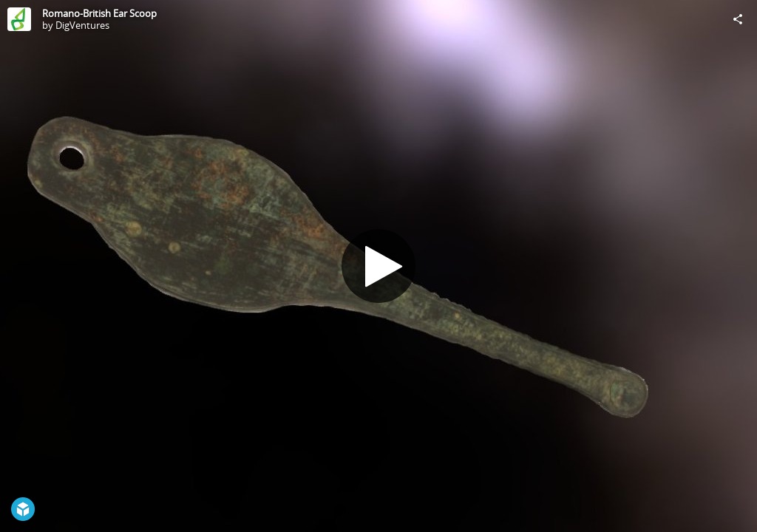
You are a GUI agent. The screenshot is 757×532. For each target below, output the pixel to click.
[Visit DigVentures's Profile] (19, 19)
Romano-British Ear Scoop (99, 13)
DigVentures (82, 25)
